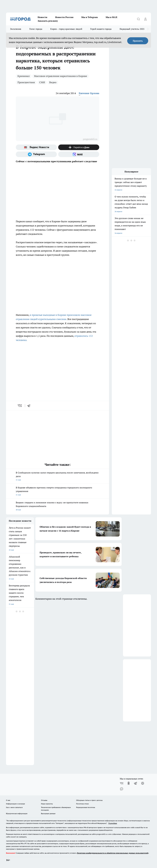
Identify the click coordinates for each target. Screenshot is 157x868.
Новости (42, 17)
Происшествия (26, 82)
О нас (8, 800)
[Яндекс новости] (36, 147)
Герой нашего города (101, 29)
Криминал (24, 76)
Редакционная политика (86, 807)
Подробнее (113, 823)
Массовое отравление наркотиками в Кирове (61, 76)
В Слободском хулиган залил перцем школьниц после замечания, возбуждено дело (58, 476)
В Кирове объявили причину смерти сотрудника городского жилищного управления (58, 491)
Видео (53, 82)
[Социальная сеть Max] (79, 154)
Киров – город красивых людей (66, 29)
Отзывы (44, 800)
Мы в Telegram (90, 17)
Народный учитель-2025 (132, 29)
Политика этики (82, 804)
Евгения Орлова (89, 93)
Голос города (36, 29)
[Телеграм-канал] (36, 154)
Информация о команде (15, 804)
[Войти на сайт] (145, 19)
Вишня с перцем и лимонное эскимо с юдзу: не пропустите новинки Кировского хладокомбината (58, 506)
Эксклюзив (16, 29)
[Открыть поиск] (138, 19)
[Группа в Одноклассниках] (129, 783)
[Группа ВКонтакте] (122, 783)
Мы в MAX (112, 17)
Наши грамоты (47, 804)
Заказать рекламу (48, 21)
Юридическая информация (17, 813)
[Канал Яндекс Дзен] (79, 147)
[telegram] (30, 406)
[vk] (20, 406)
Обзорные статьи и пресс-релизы (89, 800)
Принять (138, 41)
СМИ (42, 82)
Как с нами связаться (14, 807)
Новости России (64, 17)
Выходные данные (48, 813)
